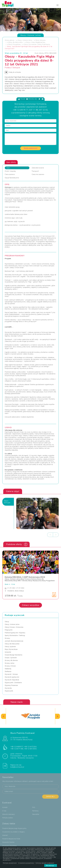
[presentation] (50, 535)
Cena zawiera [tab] (10, 174)
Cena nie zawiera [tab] (38, 174)
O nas (4, 811)
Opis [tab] (8, 168)
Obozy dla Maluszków (15, 42)
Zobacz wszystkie (30, 605)
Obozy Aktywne (40, 40)
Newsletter (36, 814)
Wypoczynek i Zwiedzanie (13, 683)
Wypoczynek (9, 691)
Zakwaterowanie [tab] (38, 168)
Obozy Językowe (10, 647)
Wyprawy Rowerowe (11, 685)
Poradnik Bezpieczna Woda (11, 839)
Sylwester (8, 652)
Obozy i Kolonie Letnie (25, 40)
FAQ (34, 807)
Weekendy (8, 669)
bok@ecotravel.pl (17, 767)
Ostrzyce (16, 68)
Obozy (7, 622)
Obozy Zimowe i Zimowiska (14, 627)
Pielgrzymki (9, 630)
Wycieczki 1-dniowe (11, 674)
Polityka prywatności (10, 863)
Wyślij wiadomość (31, 148)
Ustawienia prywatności (26, 863)
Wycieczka (8, 688)
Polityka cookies (8, 818)
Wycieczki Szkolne (8, 842)
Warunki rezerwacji (9, 814)
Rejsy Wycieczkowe (11, 649)
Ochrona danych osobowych (45, 863)
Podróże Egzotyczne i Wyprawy (15, 633)
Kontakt (5, 807)
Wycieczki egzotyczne (12, 677)
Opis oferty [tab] (11, 162)
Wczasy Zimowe (10, 666)
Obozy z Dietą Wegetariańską (36, 42)
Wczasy (7, 638)
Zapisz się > (50, 797)
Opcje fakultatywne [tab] (12, 178)
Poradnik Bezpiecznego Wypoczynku (14, 828)
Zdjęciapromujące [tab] (7, 502)
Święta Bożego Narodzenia (13, 655)
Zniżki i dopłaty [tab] (10, 171)
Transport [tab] (35, 171)
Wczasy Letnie (10, 663)
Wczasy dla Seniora (11, 660)
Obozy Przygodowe (14, 44)
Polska (8, 68)
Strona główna (10, 40)
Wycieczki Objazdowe (12, 680)
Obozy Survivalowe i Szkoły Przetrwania (37, 44)
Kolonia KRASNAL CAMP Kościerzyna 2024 (25, 577)
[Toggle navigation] (58, 5)
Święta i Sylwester (11, 658)
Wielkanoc (8, 672)
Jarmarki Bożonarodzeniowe (14, 641)
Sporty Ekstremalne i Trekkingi (15, 636)
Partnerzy (35, 811)
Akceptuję (51, 866)
